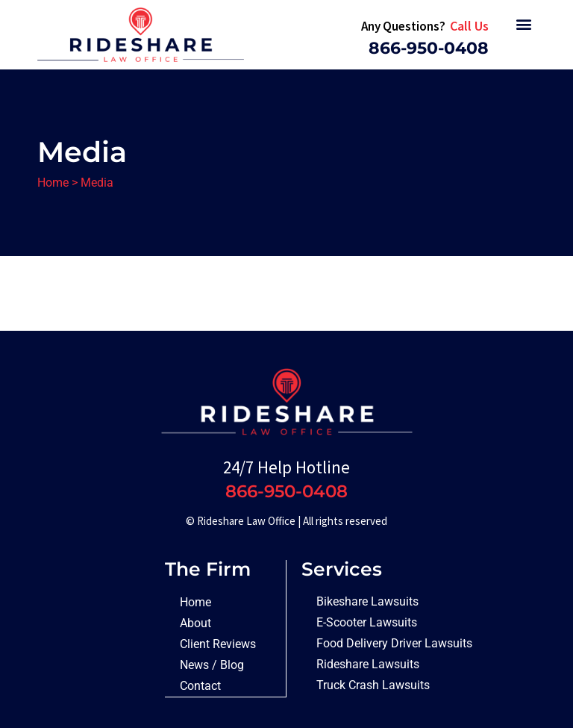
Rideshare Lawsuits (368, 664)
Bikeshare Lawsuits (367, 601)
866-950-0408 (429, 48)
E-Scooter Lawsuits (367, 622)
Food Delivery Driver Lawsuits (394, 643)
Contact (200, 686)
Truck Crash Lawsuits (373, 685)
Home (53, 183)
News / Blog (212, 665)
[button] (523, 24)
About (195, 623)
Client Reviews (218, 644)
